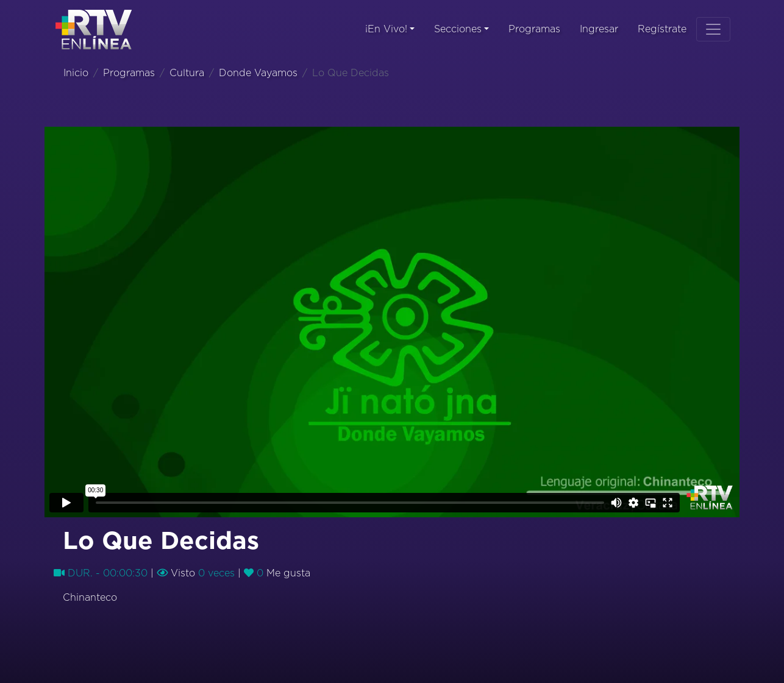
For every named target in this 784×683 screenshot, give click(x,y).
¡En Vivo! (386, 29)
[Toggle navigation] (713, 29)
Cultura (187, 73)
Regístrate (662, 29)
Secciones (458, 29)
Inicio (76, 73)
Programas (534, 29)
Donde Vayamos (258, 73)
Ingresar (599, 29)
